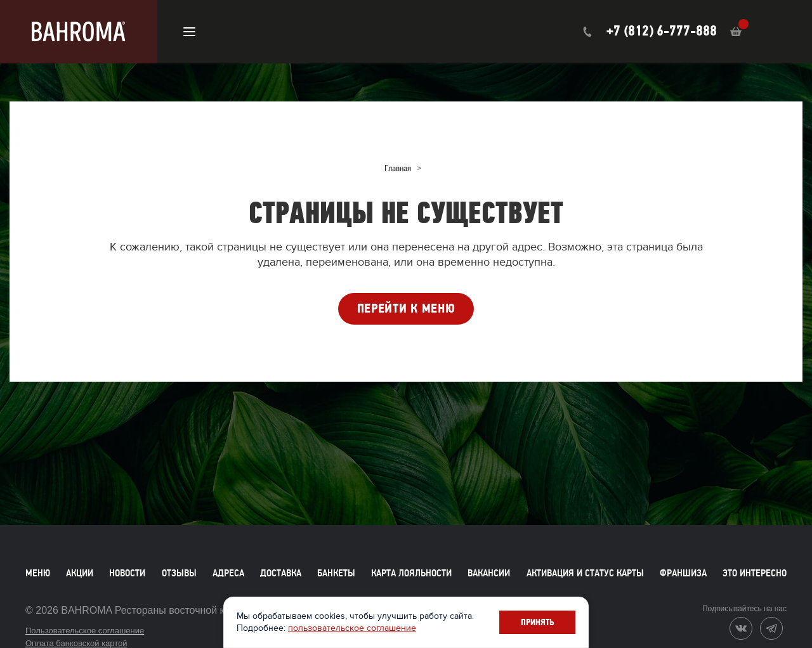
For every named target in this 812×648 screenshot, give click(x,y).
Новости (127, 573)
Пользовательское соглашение (85, 631)
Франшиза (683, 573)
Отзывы (179, 573)
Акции (80, 573)
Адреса (228, 573)
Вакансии (489, 573)
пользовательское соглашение (354, 628)
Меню (38, 573)
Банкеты (336, 573)
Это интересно (755, 573)
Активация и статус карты (585, 573)
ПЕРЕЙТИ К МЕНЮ (406, 308)
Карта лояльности (411, 573)
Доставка (281, 573)
